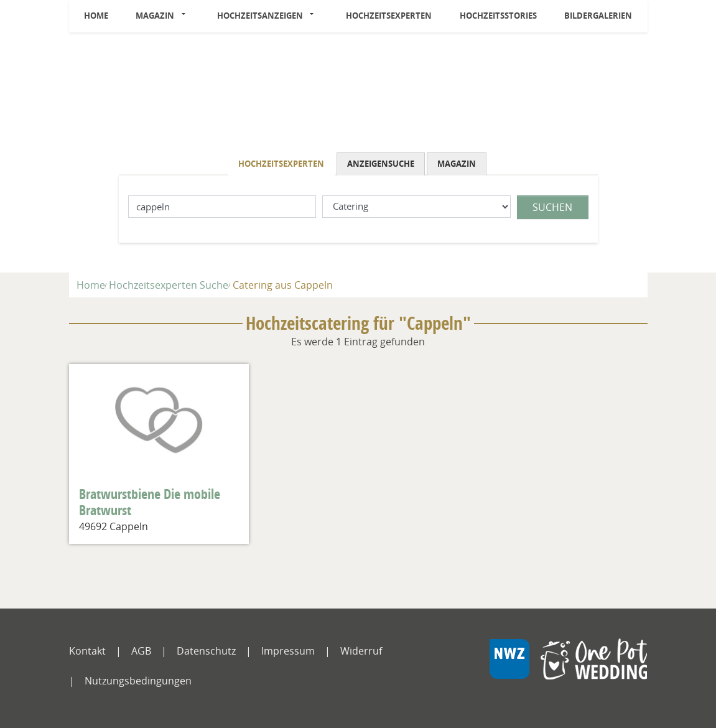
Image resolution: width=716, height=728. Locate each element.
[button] (187, 16)
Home (96, 16)
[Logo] (358, 95)
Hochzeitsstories (498, 16)
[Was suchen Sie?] (416, 207)
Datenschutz (206, 651)
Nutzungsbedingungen (138, 681)
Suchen (552, 207)
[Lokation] (222, 207)
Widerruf (361, 651)
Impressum (288, 651)
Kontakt (87, 651)
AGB (141, 651)
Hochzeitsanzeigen (260, 16)
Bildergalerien (598, 16)
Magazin (155, 16)
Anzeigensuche (381, 164)
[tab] (282, 164)
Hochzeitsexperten (389, 16)
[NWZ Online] (568, 668)
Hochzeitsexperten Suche (169, 285)
